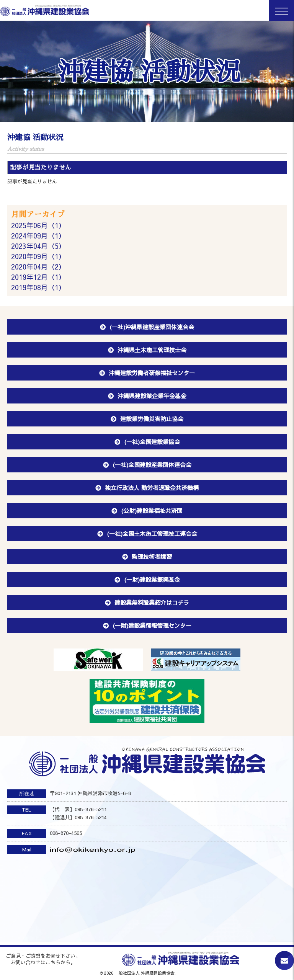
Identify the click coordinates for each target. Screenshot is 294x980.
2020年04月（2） (38, 267)
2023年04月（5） (38, 246)
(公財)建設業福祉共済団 (152, 510)
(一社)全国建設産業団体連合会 (152, 465)
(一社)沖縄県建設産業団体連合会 (152, 327)
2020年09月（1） (38, 256)
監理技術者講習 (152, 556)
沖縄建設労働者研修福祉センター (152, 373)
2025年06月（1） (38, 225)
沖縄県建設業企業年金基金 (152, 396)
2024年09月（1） (38, 236)
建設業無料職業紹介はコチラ (152, 602)
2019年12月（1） (38, 277)
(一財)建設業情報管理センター (152, 625)
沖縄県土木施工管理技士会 (152, 350)
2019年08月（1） (38, 287)
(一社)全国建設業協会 (152, 442)
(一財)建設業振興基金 (152, 579)
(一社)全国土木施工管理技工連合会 (152, 533)
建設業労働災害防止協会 (152, 419)
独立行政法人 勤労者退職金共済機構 (152, 488)
